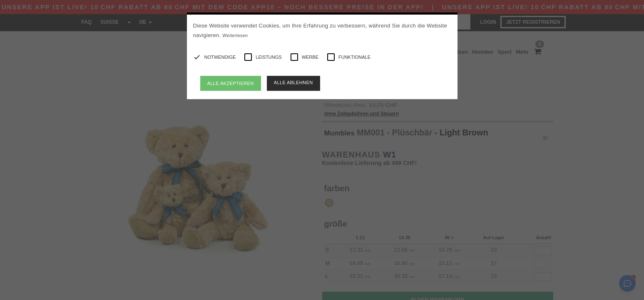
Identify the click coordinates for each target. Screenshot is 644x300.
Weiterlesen (235, 35)
